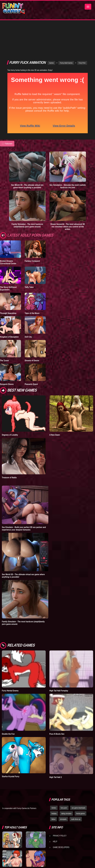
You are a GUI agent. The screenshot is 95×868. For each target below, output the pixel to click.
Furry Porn (82, 30)
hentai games (81, 781)
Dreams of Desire (32, 328)
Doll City (28, 304)
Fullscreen (7, 111)
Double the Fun (8, 701)
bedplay (54, 781)
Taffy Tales (29, 254)
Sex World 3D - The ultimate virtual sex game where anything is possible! (27, 153)
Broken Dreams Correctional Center (8, 229)
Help (55, 808)
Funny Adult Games (66, 30)
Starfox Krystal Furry (11, 744)
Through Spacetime (8, 280)
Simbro (54, 775)
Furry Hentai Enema (10, 658)
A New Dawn (55, 402)
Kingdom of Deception (9, 304)
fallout (54, 786)
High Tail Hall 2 (56, 744)
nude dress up (76, 786)
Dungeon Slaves (7, 351)
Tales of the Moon (32, 280)
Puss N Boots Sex (57, 701)
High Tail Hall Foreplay (59, 658)
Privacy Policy (60, 803)
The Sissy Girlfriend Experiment (8, 255)
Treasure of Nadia (9, 445)
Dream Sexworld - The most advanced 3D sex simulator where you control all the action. (68, 194)
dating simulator (66, 781)
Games (51, 30)
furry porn (64, 775)
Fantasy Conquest (32, 228)
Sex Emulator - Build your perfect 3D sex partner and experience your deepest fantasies (24, 495)
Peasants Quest (31, 351)
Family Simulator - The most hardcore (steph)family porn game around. (27, 192)
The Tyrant (4, 328)
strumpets (63, 786)
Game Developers (61, 814)
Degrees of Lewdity (10, 402)
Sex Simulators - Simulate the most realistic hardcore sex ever (68, 153)
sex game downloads (78, 775)
